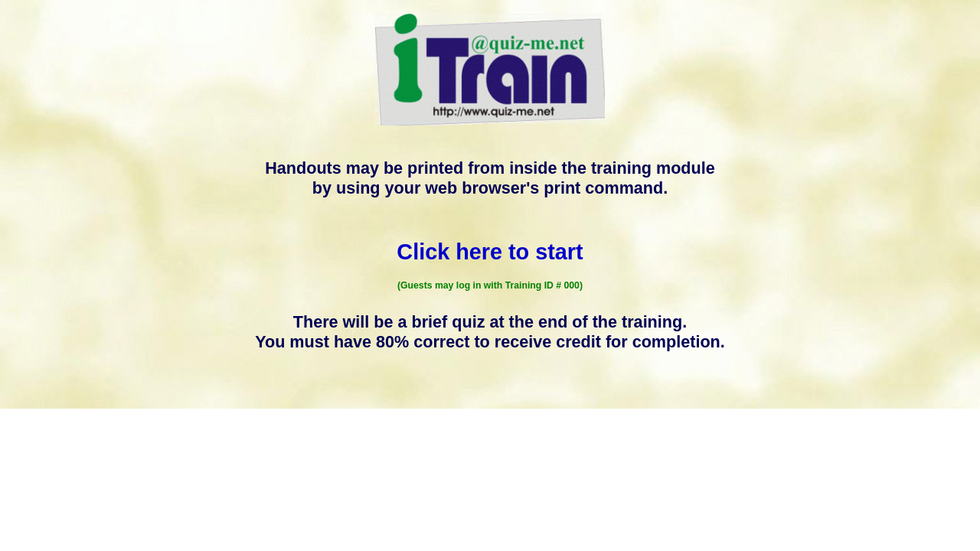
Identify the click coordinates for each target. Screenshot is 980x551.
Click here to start (490, 252)
